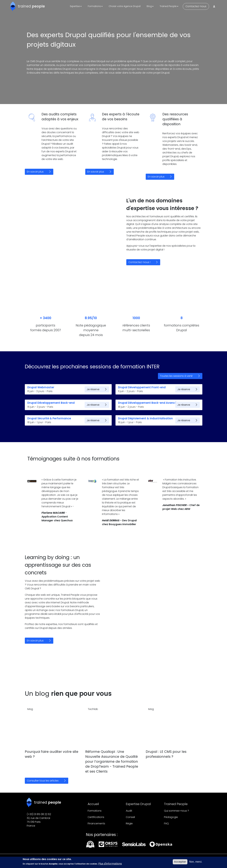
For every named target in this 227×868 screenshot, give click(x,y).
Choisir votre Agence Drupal (125, 6)
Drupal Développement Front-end (142, 387)
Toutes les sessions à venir (176, 376)
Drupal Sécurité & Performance (49, 418)
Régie (129, 823)
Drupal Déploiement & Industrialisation (145, 418)
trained (31, 6)
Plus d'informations (110, 865)
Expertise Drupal (138, 804)
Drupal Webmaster (41, 387)
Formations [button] (94, 6)
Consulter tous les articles (43, 781)
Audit (129, 811)
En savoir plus (35, 172)
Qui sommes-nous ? (176, 811)
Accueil (93, 804)
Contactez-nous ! (139, 262)
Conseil (130, 817)
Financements (96, 823)
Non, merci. (196, 863)
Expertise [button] (75, 6)
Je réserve (93, 389)
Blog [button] (149, 6)
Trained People (176, 804)
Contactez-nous (196, 6)
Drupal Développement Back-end (51, 403)
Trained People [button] (168, 6)
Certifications (96, 817)
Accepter (180, 863)
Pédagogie (171, 817)
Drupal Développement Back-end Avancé (147, 403)
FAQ (166, 823)
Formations (95, 811)
